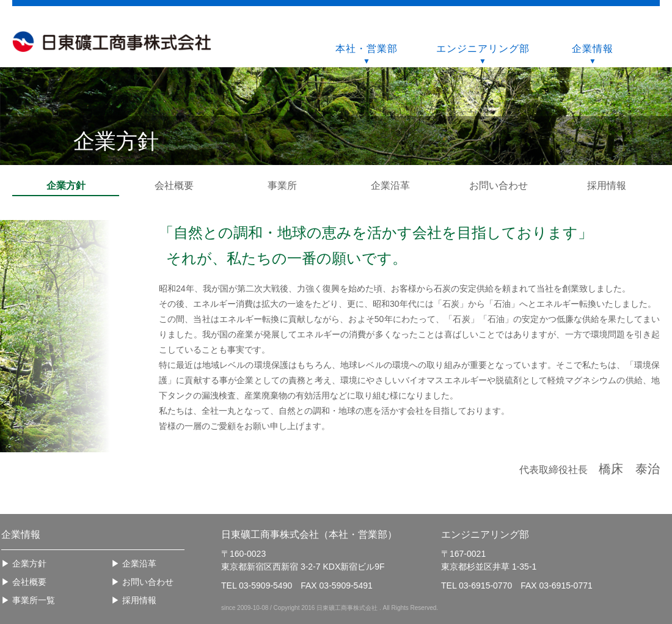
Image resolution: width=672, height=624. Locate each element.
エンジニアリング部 (483, 49)
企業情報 (593, 49)
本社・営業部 (367, 49)
